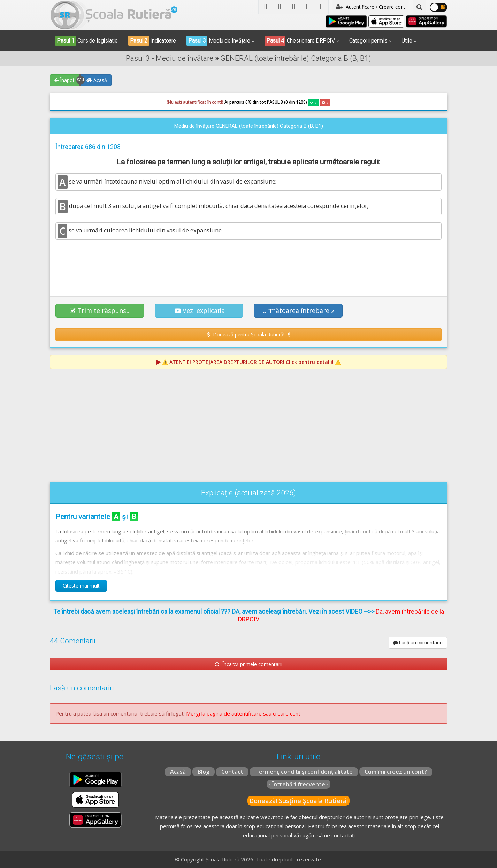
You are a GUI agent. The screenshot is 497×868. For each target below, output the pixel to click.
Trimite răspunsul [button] (101, 310)
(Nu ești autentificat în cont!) (195, 102)
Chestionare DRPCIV (300, 41)
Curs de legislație (86, 41)
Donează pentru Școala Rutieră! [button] (249, 334)
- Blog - (204, 772)
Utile (407, 41)
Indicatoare (152, 41)
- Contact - (232, 772)
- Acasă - (178, 772)
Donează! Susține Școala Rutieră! (299, 801)
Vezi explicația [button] (200, 310)
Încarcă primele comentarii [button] (249, 664)
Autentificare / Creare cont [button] (371, 7)
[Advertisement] (248, 264)
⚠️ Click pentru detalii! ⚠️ (251, 362)
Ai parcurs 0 (207, 102)
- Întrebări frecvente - (299, 784)
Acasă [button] (97, 80)
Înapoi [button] (64, 80)
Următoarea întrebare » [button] (298, 310)
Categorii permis (368, 41)
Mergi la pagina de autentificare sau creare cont (243, 713)
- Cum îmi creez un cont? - (396, 772)
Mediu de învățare (218, 41)
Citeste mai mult (81, 586)
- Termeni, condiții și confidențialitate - (304, 772)
